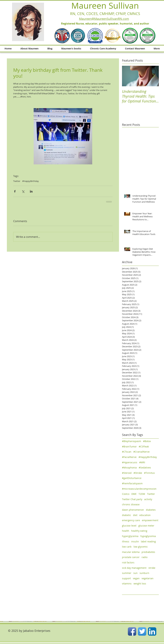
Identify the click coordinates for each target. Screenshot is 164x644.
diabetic (127, 515)
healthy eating (139, 531)
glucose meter (146, 526)
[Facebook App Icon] (132, 631)
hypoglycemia (148, 536)
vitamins (127, 584)
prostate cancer (131, 557)
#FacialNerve (129, 457)
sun (135, 573)
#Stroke (138, 473)
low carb (127, 547)
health (126, 531)
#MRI (142, 462)
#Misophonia (129, 468)
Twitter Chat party (132, 499)
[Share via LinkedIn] (31, 191)
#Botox (147, 441)
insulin (135, 541)
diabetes (151, 510)
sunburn (144, 573)
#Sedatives (145, 468)
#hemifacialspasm (132, 483)
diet (135, 515)
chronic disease (131, 504)
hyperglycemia (130, 536)
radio (145, 557)
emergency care (131, 520)
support (126, 578)
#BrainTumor (129, 446)
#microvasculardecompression (139, 489)
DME (134, 494)
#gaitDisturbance (132, 478)
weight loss (140, 584)
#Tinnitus (149, 473)
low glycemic (141, 547)
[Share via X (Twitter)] (23, 191)
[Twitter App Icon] (142, 631)
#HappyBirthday (31, 181)
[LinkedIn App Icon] (152, 631)
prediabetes (148, 552)
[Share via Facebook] (15, 191)
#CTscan (127, 452)
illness (126, 541)
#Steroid (127, 473)
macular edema (131, 552)
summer (127, 573)
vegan (136, 578)
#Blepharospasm (132, 441)
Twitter (17, 181)
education (145, 515)
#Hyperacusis (130, 462)
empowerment (150, 520)
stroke (152, 568)
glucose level (129, 526)
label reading (148, 541)
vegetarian (148, 578)
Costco (126, 494)
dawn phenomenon (133, 510)
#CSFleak (144, 446)
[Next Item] (153, 76)
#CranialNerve (141, 452)
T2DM (142, 494)
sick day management (134, 568)
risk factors (128, 562)
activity (148, 499)
